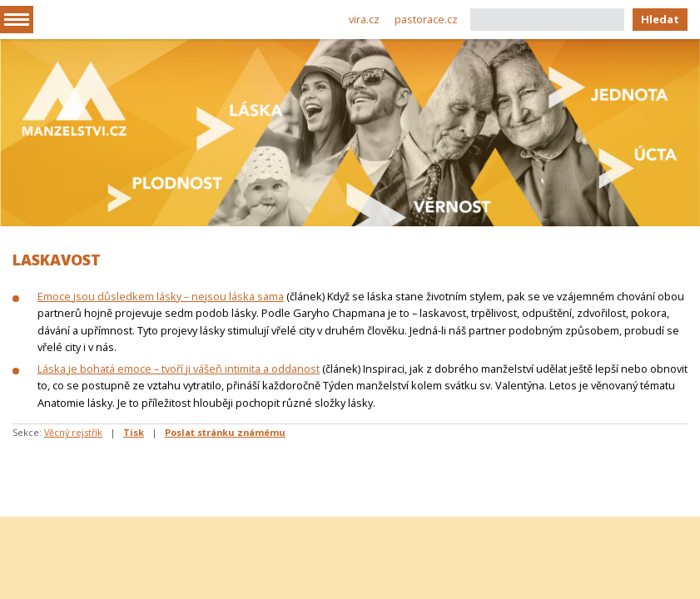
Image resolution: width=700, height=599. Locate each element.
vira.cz (364, 19)
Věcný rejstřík (73, 432)
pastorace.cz (426, 19)
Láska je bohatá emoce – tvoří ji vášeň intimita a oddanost (179, 369)
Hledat (660, 19)
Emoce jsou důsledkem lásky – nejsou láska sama (161, 296)
